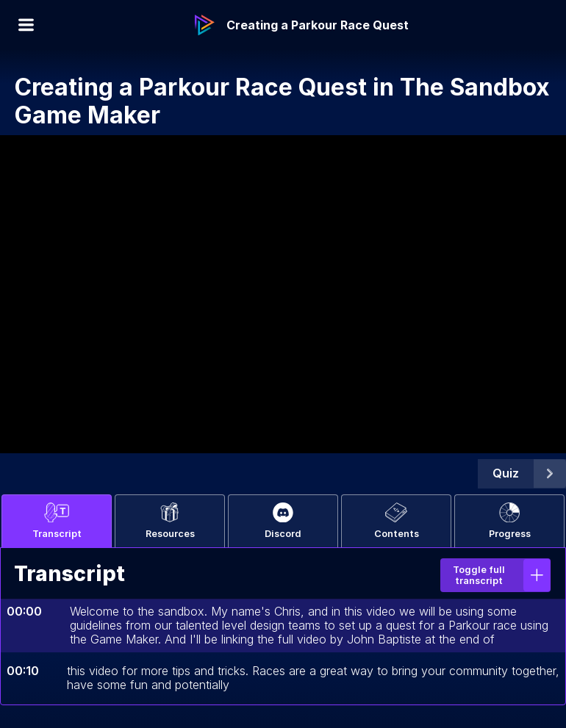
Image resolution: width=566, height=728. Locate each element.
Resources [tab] (170, 521)
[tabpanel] (283, 626)
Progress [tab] (510, 521)
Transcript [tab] (57, 521)
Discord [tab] (283, 521)
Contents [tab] (397, 521)
